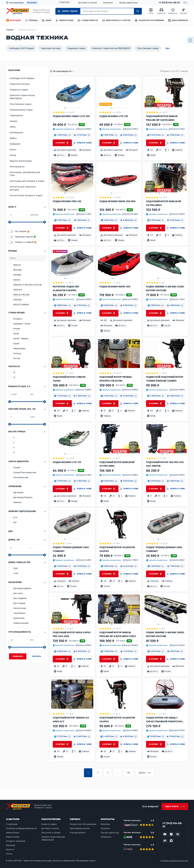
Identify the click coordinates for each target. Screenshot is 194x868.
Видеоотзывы (13, 837)
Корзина (184, 11)
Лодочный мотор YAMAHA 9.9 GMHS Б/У (71, 720)
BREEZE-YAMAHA (21, 305)
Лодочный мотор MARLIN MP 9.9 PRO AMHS (164, 203)
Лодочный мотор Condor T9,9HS (69, 379)
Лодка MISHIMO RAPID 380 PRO (117, 201)
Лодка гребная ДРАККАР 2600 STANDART (71, 549)
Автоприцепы (17, 167)
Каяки (13, 155)
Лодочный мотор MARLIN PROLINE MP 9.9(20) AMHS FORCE (118, 634)
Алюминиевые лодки (21, 110)
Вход (151, 11)
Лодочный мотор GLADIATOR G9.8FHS (117, 549)
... (118, 773)
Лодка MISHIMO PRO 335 (67, 201)
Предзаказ (31, 20)
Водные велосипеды (21, 161)
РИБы (13, 127)
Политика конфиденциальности (21, 828)
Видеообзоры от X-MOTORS (116, 20)
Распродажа (13, 20)
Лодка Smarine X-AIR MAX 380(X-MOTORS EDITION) (165, 634)
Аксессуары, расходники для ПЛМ (25, 174)
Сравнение (161, 11)
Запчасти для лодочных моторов (23, 188)
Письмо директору (128, 3)
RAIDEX (17, 280)
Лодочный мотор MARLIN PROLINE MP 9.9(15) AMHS (162, 118)
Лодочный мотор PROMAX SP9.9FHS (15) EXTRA (116, 379)
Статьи (9, 854)
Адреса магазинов (178, 20)
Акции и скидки (49, 824)
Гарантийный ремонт (80, 828)
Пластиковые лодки (148, 48)
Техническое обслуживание (149, 20)
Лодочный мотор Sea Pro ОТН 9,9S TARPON (165, 464)
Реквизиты (106, 837)
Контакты (108, 3)
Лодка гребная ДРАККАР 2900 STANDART (164, 549)
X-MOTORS (64, 2)
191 (129, 773)
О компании (12, 824)
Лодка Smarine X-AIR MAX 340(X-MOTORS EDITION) (165, 288)
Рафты (13, 138)
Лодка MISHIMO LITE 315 (67, 462)
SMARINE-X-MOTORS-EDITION (27, 285)
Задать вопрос (172, 806)
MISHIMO (18, 270)
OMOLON (17, 300)
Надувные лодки (76, 48)
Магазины (32, 3)
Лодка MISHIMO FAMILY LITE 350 (71, 116)
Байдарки (15, 144)
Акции (46, 20)
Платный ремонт (78, 833)
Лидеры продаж (64, 20)
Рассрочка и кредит (51, 833)
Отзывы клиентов (88, 20)
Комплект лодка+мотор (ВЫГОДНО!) (111, 48)
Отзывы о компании (16, 841)
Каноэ (13, 150)
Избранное (173, 11)
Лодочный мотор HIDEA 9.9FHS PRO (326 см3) (72, 634)
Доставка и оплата (88, 3)
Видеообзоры (13, 833)
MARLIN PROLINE (21, 295)
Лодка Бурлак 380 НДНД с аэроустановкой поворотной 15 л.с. (165, 720)
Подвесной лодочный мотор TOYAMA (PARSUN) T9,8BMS (165, 379)
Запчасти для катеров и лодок (26, 195)
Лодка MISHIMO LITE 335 (114, 116)
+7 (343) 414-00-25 (169, 3)
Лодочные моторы (51, 48)
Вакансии (10, 845)
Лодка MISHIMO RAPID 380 (115, 287)
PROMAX (17, 275)
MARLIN (17, 265)
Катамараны (17, 132)
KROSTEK (18, 290)
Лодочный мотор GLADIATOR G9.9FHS (117, 720)
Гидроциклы (16, 115)
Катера (13, 121)
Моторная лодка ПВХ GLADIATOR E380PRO (66, 288)
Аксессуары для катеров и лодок (27, 181)
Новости (10, 850)
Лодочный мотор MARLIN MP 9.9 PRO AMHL (117, 464)
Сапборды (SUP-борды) (21, 48)
